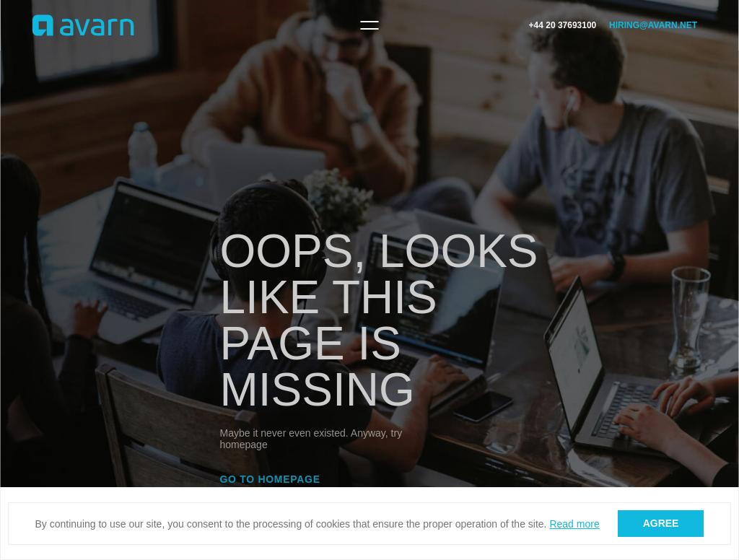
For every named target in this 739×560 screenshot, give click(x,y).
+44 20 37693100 (563, 25)
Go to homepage (270, 479)
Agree (661, 523)
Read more (574, 524)
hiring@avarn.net (653, 25)
